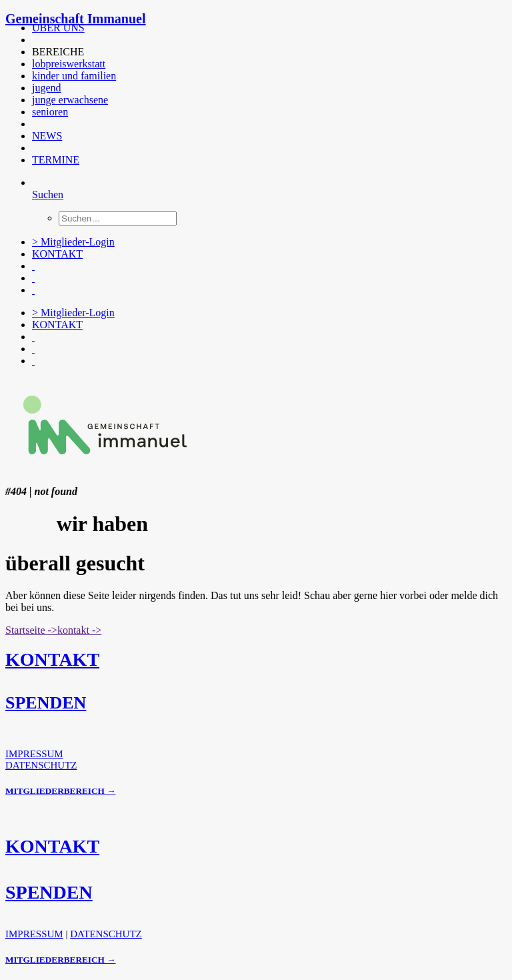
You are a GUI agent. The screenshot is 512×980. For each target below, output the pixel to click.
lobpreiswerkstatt (69, 64)
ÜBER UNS (58, 28)
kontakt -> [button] (79, 630)
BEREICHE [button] (58, 52)
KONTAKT (57, 254)
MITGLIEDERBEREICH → (60, 791)
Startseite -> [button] (31, 630)
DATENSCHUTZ (41, 765)
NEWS (47, 136)
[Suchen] (48, 194)
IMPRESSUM (34, 754)
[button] (33, 40)
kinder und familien (74, 76)
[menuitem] (260, 28)
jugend (47, 88)
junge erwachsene (70, 100)
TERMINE (56, 160)
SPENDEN (46, 703)
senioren (50, 112)
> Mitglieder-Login (73, 242)
